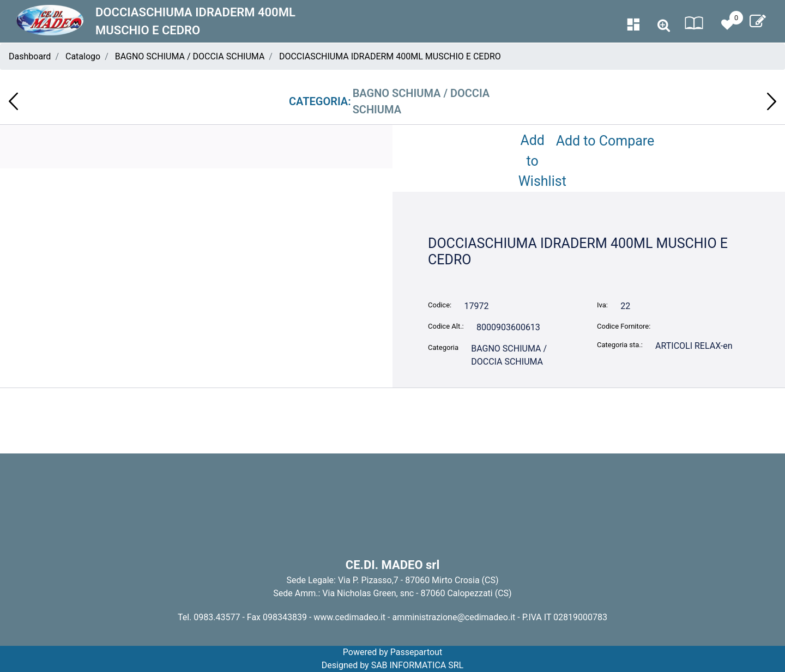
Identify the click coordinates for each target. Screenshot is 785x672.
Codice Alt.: (446, 326)
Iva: (602, 305)
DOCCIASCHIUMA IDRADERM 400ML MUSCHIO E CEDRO (390, 56)
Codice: (440, 305)
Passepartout (416, 652)
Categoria (443, 347)
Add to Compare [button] (605, 141)
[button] (664, 26)
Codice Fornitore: (624, 326)
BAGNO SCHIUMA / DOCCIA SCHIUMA (190, 56)
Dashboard (30, 56)
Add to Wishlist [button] (535, 161)
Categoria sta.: (620, 345)
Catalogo (83, 56)
